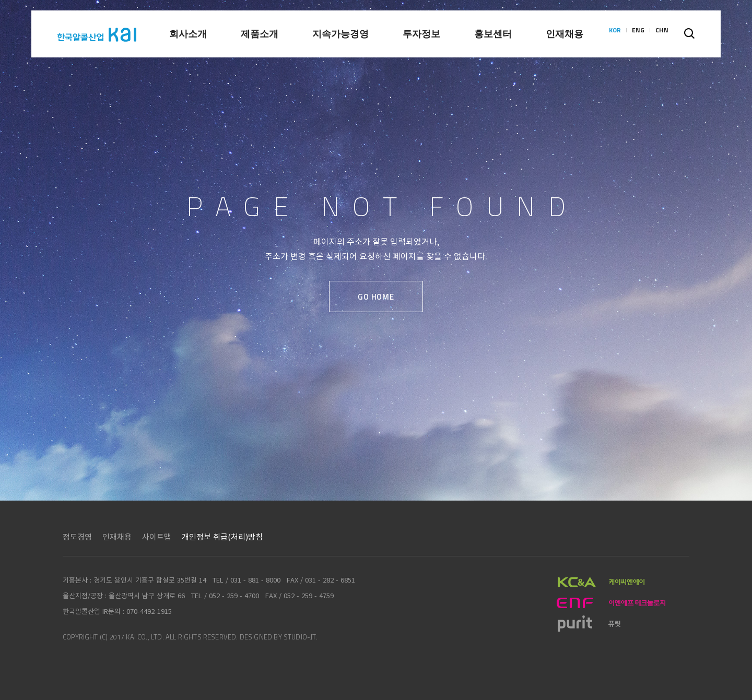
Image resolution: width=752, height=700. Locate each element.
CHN (662, 34)
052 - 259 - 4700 (234, 595)
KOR (615, 34)
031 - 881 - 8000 (255, 580)
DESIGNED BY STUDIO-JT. (279, 637)
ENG (638, 34)
